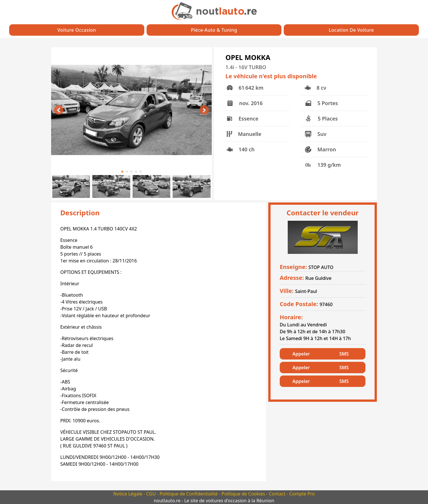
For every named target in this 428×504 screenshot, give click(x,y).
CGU (152, 494)
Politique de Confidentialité (189, 494)
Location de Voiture (351, 30)
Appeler (301, 354)
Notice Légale (128, 494)
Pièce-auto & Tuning (214, 30)
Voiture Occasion (77, 30)
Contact (278, 494)
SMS (344, 354)
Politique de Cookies (244, 494)
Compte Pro (302, 494)
